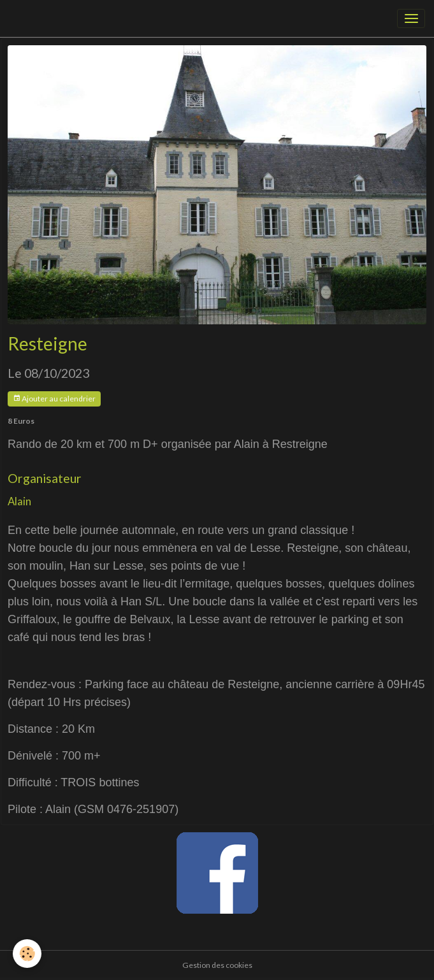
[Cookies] (27, 954)
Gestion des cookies (217, 965)
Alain (19, 501)
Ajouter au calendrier (54, 399)
